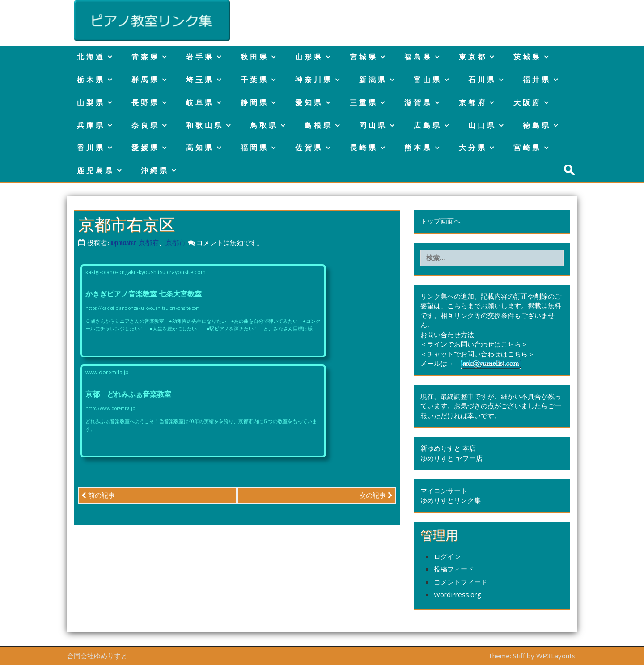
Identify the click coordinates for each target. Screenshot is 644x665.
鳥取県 (264, 125)
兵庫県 (91, 125)
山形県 (309, 57)
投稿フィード (454, 569)
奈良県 (146, 125)
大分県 (473, 148)
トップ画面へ (441, 221)
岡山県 (373, 125)
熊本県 (418, 148)
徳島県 (537, 125)
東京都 (473, 57)
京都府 (473, 102)
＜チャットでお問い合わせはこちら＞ (477, 354)
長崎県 (364, 148)
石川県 (482, 80)
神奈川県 (314, 80)
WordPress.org (458, 594)
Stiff (519, 656)
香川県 (91, 148)
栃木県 (91, 80)
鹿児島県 (96, 170)
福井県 (537, 80)
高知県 (200, 148)
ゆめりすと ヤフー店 (451, 458)
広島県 (428, 125)
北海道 (91, 57)
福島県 (418, 57)
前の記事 (98, 495)
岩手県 (200, 57)
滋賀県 (418, 102)
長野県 (146, 102)
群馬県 (146, 80)
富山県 (428, 80)
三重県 (364, 102)
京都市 (176, 243)
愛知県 (309, 102)
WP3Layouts (556, 656)
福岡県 (255, 148)
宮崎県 (527, 148)
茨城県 (527, 57)
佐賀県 (309, 148)
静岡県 (255, 102)
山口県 (482, 125)
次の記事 (376, 495)
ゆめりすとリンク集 (451, 500)
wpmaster (123, 243)
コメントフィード (461, 582)
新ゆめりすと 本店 (448, 448)
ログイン (447, 556)
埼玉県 (200, 80)
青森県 (146, 57)
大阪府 (527, 102)
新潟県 (373, 80)
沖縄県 (155, 170)
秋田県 (255, 57)
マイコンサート (444, 491)
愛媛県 (146, 148)
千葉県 (255, 80)
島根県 (319, 125)
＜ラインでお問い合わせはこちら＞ (474, 344)
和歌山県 (205, 125)
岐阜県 (200, 102)
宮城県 (364, 57)
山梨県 (91, 102)
